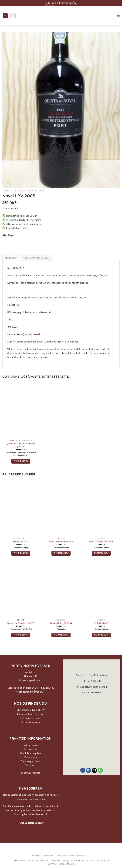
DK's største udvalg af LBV (31, 710)
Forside (6, 191)
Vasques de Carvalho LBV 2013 (21, 623)
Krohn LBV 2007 (21, 541)
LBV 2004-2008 (37, 191)
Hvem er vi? (30, 676)
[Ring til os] (75, 3)
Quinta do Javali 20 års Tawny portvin (21, 445)
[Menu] (5, 16)
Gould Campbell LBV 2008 (61, 541)
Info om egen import (30, 680)
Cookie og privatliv (30, 761)
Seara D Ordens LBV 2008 (101, 541)
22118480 (49, 688)
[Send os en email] (70, 3)
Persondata (31, 757)
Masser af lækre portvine (31, 714)
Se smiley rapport (30, 773)
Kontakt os (31, 672)
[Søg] (13, 16)
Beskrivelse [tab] (11, 258)
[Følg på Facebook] (60, 3)
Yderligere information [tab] (36, 258)
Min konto (30, 765)
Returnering (31, 749)
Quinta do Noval (31, 334)
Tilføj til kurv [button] (21, 461)
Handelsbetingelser (31, 753)
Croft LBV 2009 (101, 623)
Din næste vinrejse (31, 722)
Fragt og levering (30, 745)
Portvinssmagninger (31, 718)
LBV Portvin (20, 191)
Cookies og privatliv (43, 855)
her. (76, 342)
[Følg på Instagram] (65, 3)
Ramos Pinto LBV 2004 (61, 623)
